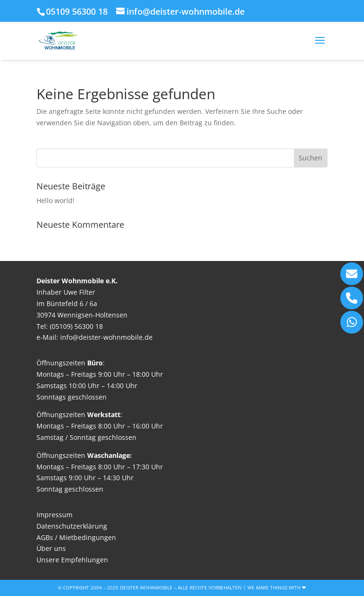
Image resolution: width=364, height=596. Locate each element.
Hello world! (55, 200)
